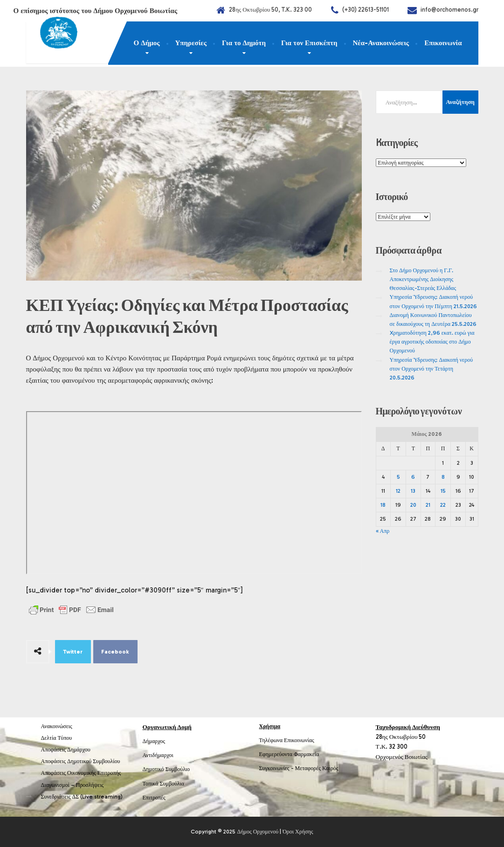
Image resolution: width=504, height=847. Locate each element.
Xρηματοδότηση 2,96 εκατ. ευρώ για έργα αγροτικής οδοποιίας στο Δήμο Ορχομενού (432, 342)
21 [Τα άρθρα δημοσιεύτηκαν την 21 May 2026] (428, 505)
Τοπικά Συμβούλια (164, 784)
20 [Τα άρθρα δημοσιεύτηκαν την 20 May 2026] (413, 505)
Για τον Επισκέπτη (309, 43)
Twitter (73, 652)
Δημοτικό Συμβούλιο (166, 769)
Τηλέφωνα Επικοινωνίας (287, 740)
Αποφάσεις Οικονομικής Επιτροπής (81, 773)
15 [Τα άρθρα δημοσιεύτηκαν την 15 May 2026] (443, 491)
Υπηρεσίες (191, 43)
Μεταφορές (308, 768)
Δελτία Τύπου (57, 738)
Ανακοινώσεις (57, 726)
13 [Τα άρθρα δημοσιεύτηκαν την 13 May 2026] (413, 491)
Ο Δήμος (147, 43)
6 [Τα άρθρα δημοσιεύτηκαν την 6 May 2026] (413, 477)
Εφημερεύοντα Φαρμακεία (289, 754)
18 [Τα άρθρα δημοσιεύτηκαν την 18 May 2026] (383, 505)
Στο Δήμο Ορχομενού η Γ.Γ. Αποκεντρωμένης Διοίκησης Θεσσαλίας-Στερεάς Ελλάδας (423, 279)
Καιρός (330, 768)
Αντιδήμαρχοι (158, 755)
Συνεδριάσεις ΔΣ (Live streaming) (82, 797)
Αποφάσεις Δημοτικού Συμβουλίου (81, 761)
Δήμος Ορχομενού (258, 832)
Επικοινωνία (443, 43)
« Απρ (383, 531)
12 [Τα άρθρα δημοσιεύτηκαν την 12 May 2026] (398, 491)
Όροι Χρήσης (298, 832)
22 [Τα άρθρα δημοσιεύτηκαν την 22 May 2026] (443, 505)
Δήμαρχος (154, 741)
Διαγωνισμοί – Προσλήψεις (72, 785)
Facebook (115, 652)
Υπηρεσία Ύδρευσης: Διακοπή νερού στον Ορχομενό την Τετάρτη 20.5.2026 (432, 369)
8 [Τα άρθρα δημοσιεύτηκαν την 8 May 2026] (443, 477)
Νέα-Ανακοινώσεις (381, 43)
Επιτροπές (154, 798)
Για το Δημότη (244, 43)
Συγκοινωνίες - (277, 768)
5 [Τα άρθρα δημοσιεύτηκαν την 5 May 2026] (398, 477)
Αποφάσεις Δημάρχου (66, 750)
